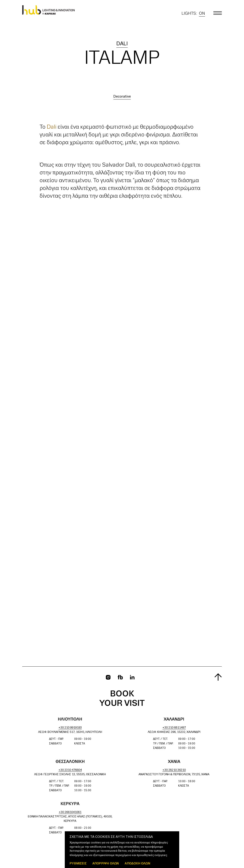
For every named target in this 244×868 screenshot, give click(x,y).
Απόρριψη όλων (106, 863)
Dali (122, 44)
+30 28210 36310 (174, 770)
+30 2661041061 (70, 812)
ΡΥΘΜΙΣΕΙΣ (78, 863)
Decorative (122, 97)
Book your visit (122, 699)
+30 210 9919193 (70, 728)
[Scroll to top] (218, 677)
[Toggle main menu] (218, 13)
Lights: (193, 13)
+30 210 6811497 (174, 728)
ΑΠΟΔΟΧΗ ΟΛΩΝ (137, 863)
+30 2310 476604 (70, 770)
